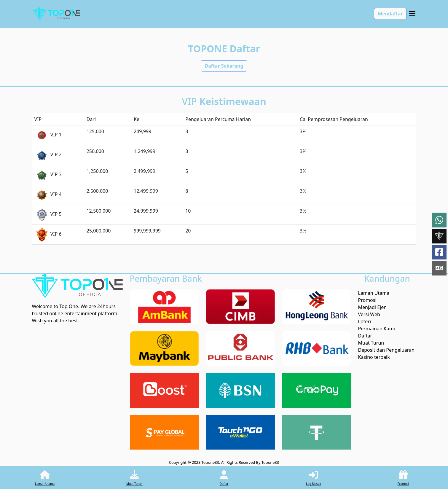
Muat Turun (371, 343)
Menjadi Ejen (373, 307)
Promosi (367, 300)
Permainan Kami (377, 329)
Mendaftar (390, 14)
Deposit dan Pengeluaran (386, 350)
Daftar (365, 336)
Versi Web (369, 314)
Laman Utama (374, 293)
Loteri (365, 321)
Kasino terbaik (374, 357)
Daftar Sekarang (224, 66)
